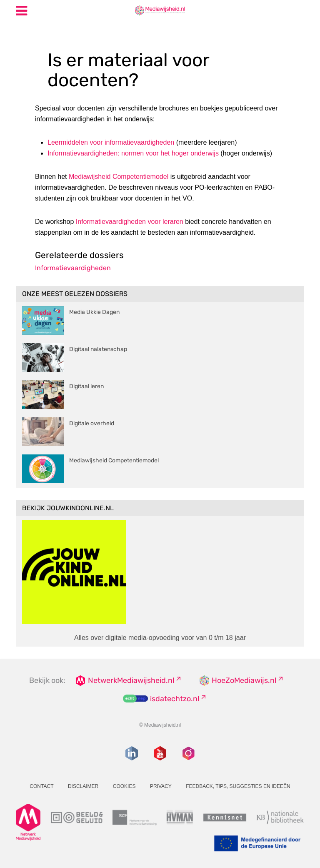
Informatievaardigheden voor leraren (130, 222)
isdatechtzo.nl (175, 699)
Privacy (161, 786)
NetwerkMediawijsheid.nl (131, 680)
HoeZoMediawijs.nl (244, 680)
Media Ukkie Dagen (94, 312)
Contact (41, 786)
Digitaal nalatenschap (98, 349)
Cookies (124, 786)
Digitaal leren (86, 386)
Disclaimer (83, 786)
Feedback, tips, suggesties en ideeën (238, 786)
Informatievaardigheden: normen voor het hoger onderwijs (133, 153)
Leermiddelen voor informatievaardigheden (111, 142)
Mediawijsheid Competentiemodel (119, 177)
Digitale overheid (92, 423)
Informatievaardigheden (73, 268)
